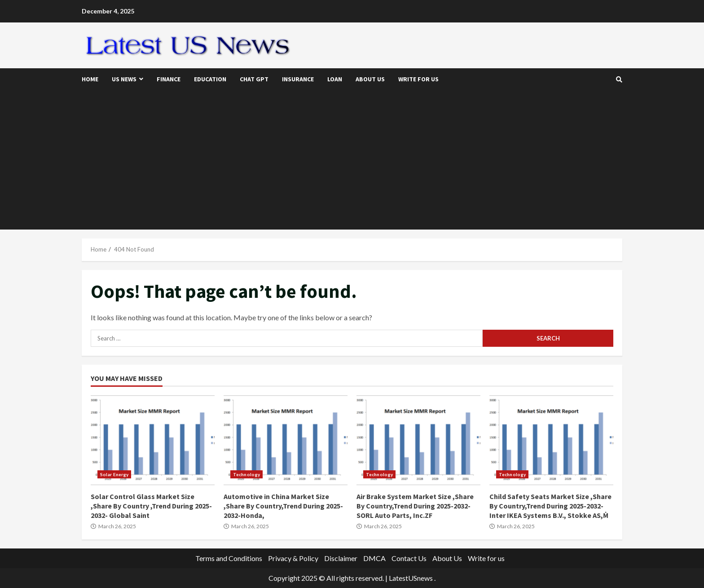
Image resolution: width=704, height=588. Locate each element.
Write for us (418, 79)
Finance (169, 79)
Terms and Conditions (229, 558)
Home (90, 79)
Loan (335, 79)
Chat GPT (254, 79)
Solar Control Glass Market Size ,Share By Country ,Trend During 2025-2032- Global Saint (153, 440)
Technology (246, 474)
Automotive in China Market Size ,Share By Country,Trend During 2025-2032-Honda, (286, 440)
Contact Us (409, 558)
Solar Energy (114, 474)
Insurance (298, 79)
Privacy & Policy (293, 558)
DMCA (374, 558)
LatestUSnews (411, 578)
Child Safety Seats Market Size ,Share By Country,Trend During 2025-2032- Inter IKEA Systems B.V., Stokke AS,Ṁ (551, 440)
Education (210, 79)
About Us (370, 79)
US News (124, 79)
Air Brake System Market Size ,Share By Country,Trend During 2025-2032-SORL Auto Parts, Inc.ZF (418, 440)
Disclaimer (341, 558)
